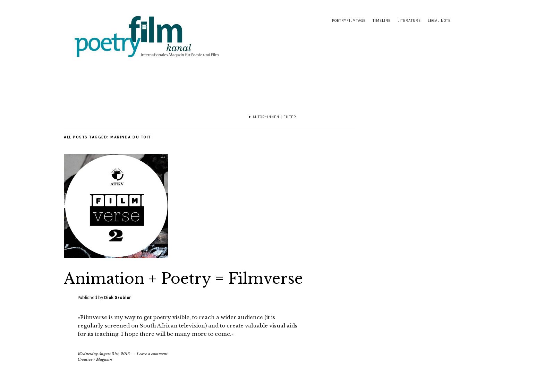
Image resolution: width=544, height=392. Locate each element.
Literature (409, 21)
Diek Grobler (118, 297)
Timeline (382, 21)
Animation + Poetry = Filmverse (183, 279)
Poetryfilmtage (349, 21)
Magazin (104, 359)
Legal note (439, 21)
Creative (85, 359)
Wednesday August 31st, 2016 (104, 354)
